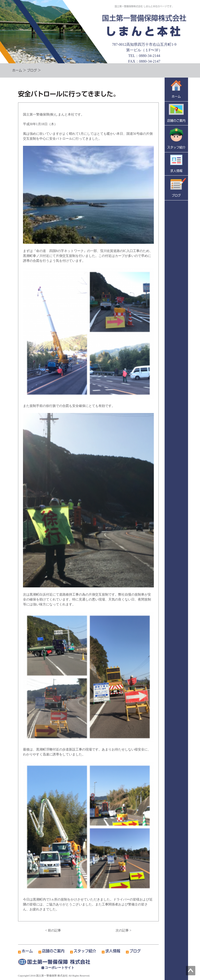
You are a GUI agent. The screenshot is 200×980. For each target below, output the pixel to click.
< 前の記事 (53, 930)
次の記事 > (123, 930)
